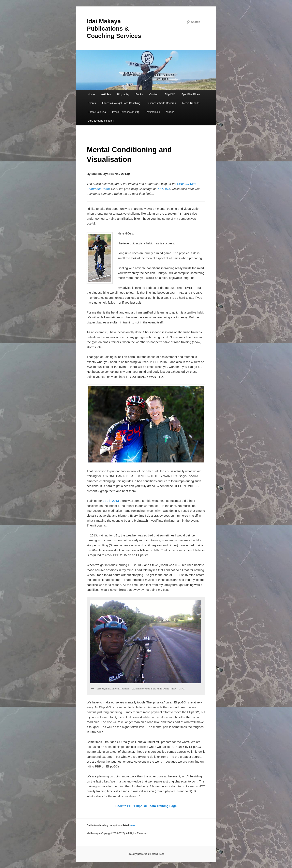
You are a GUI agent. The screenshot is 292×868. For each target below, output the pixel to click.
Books (139, 94)
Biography (123, 94)
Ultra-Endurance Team (101, 121)
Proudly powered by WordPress (146, 854)
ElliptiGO (170, 94)
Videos (170, 112)
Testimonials (153, 112)
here (132, 825)
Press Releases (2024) (126, 112)
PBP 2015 (163, 189)
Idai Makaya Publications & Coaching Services (114, 28)
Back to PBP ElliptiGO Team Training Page (146, 806)
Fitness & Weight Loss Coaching (121, 103)
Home (91, 94)
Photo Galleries (97, 112)
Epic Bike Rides (191, 94)
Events (92, 103)
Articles (106, 94)
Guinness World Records (161, 103)
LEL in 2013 (111, 501)
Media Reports (191, 103)
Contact (154, 94)
